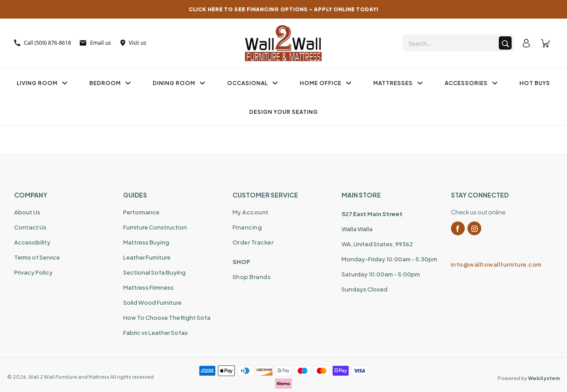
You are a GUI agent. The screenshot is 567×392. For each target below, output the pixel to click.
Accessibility (32, 242)
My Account (251, 212)
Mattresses (398, 83)
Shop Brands (252, 277)
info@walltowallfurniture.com (496, 264)
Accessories (471, 83)
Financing (247, 227)
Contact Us (30, 227)
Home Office (326, 83)
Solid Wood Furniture (152, 303)
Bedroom (110, 83)
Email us (95, 43)
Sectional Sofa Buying (154, 272)
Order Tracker (253, 242)
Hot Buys (535, 83)
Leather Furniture (147, 257)
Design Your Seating (284, 112)
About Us (27, 212)
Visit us (133, 43)
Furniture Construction (155, 227)
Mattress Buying (146, 242)
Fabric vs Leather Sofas (155, 333)
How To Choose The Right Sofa (167, 318)
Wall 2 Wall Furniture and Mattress (69, 377)
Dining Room (179, 83)
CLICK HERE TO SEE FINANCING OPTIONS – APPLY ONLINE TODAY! (284, 9)
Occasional (252, 83)
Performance (141, 212)
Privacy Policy (33, 272)
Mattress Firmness (148, 287)
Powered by (529, 378)
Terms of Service (37, 257)
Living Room (42, 83)
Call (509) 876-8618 (43, 43)
